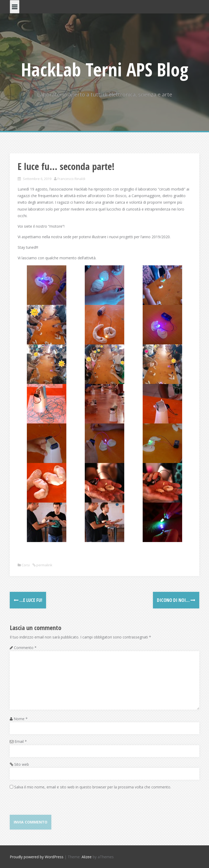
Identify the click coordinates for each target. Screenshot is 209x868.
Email (21, 741)
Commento (25, 648)
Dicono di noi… (176, 600)
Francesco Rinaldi (71, 179)
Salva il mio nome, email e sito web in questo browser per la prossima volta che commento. (93, 787)
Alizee (87, 857)
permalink (44, 565)
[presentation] (50, 804)
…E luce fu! (28, 600)
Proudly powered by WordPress (37, 857)
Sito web (22, 764)
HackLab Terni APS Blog (105, 69)
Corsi (26, 565)
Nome (21, 719)
